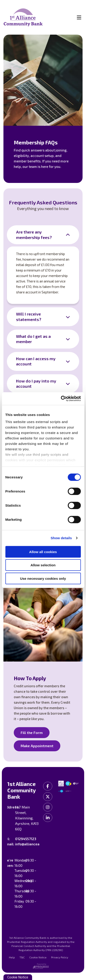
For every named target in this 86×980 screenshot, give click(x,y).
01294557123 (26, 839)
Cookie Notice (38, 957)
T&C (22, 957)
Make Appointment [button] (37, 746)
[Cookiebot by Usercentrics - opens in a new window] (61, 399)
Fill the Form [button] (32, 732)
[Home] (36, 17)
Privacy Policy (60, 957)
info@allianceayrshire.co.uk (38, 844)
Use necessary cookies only (43, 578)
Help (12, 957)
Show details (61, 538)
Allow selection (43, 565)
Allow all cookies (43, 552)
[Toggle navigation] (79, 17)
